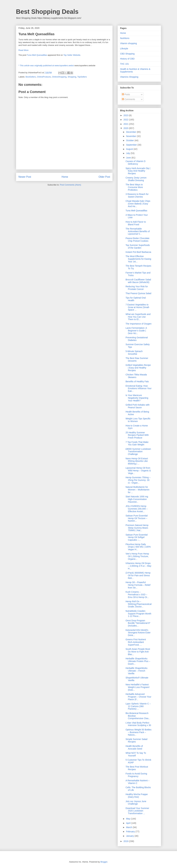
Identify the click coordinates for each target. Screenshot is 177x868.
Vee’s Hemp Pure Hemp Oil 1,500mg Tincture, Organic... (137, 556)
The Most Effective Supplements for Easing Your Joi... (138, 259)
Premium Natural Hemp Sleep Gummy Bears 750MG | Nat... (137, 528)
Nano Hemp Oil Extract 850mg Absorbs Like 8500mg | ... (137, 461)
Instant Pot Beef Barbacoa (138, 252)
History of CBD (127, 59)
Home (65, 177)
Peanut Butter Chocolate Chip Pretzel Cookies (138, 240)
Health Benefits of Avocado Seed (134, 747)
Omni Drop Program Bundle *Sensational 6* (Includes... (138, 623)
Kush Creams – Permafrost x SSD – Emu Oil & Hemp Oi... (137, 595)
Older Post (104, 177)
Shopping (72, 77)
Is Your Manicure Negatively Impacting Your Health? (137, 398)
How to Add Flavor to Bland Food (136, 223)
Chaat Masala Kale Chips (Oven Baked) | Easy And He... (138, 204)
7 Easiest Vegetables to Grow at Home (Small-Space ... (138, 307)
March (129, 827)
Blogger (104, 862)
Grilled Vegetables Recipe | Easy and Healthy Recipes (138, 368)
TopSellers (82, 77)
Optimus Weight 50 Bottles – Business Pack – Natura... (138, 732)
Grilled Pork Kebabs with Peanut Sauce (138, 406)
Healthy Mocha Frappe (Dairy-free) (137, 796)
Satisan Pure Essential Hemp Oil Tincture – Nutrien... (137, 518)
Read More (23, 50)
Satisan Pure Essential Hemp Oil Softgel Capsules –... (137, 537)
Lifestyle (124, 49)
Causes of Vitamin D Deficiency (135, 163)
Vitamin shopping (128, 43)
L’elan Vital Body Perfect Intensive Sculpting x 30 (138, 724)
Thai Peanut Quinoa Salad (138, 293)
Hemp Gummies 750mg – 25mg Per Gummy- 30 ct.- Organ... (138, 480)
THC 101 (124, 64)
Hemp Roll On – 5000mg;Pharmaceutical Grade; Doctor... (139, 604)
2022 (126, 120)
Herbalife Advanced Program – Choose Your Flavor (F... (138, 697)
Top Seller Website (72, 55)
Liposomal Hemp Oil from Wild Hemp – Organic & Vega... (138, 471)
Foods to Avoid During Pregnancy (136, 775)
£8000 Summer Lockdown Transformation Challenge (138, 452)
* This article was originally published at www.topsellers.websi (46, 66)
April (129, 823)
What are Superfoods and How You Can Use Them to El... (138, 317)
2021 (126, 124)
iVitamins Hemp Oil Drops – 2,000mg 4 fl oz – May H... (138, 566)
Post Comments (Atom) (70, 185)
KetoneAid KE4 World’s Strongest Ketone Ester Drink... (138, 633)
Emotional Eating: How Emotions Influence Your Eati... (139, 389)
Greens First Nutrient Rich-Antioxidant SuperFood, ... (136, 642)
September (132, 145)
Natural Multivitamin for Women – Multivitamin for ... (137, 490)
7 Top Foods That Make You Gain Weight (137, 443)
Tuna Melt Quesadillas (37, 55)
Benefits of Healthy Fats (137, 381)
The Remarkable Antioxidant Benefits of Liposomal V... (138, 231)
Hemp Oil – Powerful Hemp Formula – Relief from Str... (138, 585)
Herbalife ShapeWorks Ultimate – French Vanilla (137, 671)
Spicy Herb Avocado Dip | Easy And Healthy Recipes (138, 171)
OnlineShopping (59, 77)
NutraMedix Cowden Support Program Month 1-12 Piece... (138, 614)
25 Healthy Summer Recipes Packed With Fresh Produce (137, 435)
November (131, 136)
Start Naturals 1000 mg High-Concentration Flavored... (137, 499)
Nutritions (125, 38)
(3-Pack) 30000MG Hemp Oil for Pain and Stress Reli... (138, 575)
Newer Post (25, 177)
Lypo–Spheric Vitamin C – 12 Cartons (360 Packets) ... (138, 706)
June (129, 158)
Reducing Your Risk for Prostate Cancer (137, 288)
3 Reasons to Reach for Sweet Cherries (137, 195)
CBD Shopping (127, 54)
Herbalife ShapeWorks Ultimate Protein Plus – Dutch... (138, 661)
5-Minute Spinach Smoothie (134, 353)
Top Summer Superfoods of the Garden (138, 246)
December (131, 132)
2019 (126, 841)
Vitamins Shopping (129, 77)
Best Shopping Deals (47, 12)
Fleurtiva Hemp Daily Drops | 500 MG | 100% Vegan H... (138, 547)
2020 (126, 128)
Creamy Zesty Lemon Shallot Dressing (136, 179)
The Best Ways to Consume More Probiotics (134, 187)
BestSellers (31, 77)
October (130, 140)
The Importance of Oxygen (139, 324)
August (130, 149)
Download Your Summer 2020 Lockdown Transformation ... (137, 811)
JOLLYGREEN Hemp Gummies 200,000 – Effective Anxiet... (137, 509)
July (128, 153)
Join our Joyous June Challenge (136, 803)
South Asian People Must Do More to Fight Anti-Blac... (138, 652)
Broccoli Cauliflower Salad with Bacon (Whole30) (138, 281)
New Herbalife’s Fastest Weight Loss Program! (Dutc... (138, 687)
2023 (126, 115)
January (130, 836)
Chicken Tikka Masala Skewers (136, 376)
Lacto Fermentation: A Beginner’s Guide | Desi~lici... (136, 331)
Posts (126, 94)
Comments (129, 99)
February (131, 832)
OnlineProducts (44, 77)
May (128, 819)
